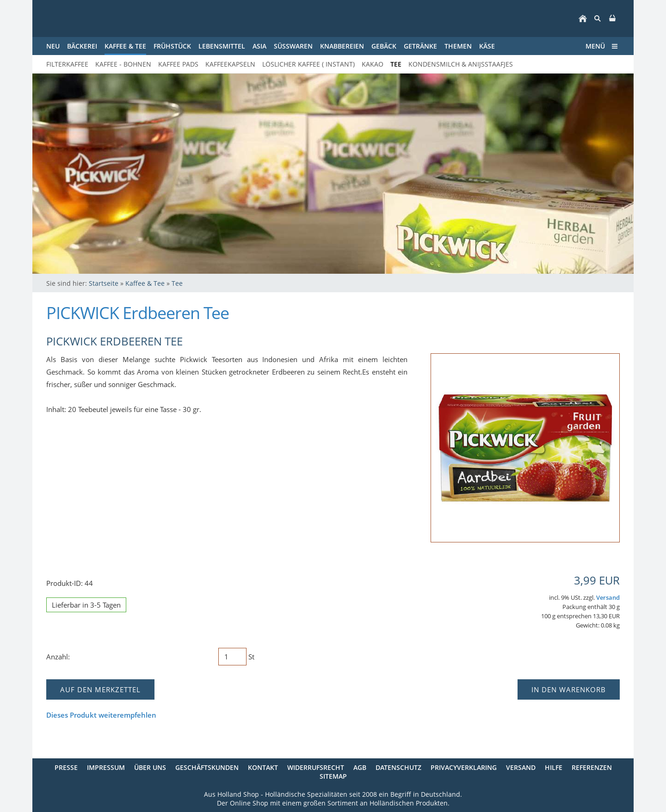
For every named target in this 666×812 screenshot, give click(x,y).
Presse (66, 767)
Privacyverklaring (464, 767)
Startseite (104, 283)
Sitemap (333, 776)
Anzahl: (58, 657)
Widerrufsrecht (316, 767)
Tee (177, 283)
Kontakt (263, 767)
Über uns (150, 767)
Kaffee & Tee (145, 283)
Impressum (106, 767)
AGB (360, 767)
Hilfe (554, 767)
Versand (608, 598)
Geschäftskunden (207, 767)
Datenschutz (398, 767)
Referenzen (592, 767)
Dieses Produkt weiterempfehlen (101, 715)
